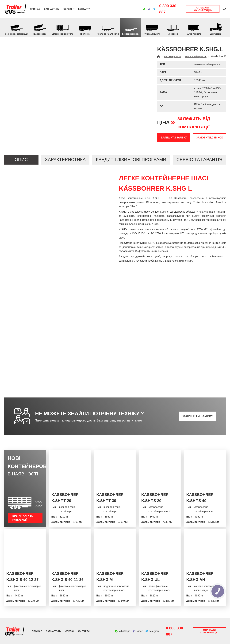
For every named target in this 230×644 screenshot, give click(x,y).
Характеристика (65, 160)
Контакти (84, 9)
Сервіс (68, 9)
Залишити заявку (174, 138)
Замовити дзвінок (210, 138)
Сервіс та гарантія (199, 160)
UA (224, 9)
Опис (21, 160)
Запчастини (52, 9)
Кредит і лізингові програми (131, 160)
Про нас (35, 9)
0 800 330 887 (168, 9)
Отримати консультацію (203, 9)
